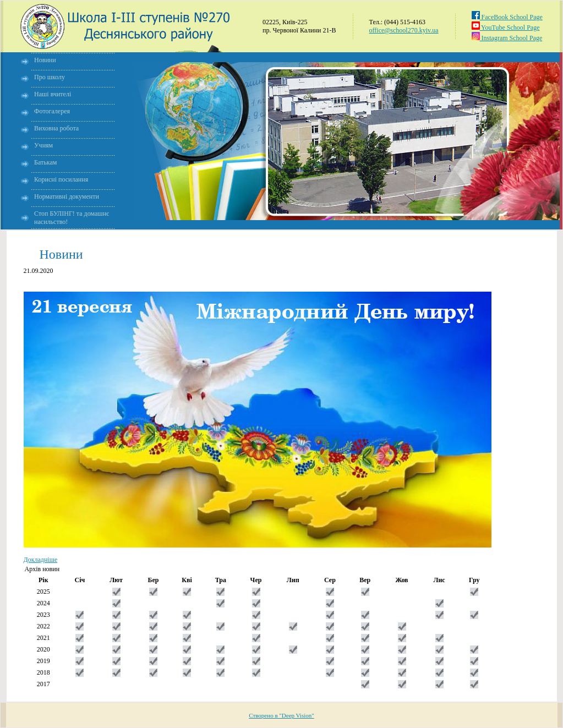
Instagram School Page (507, 38)
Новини (45, 60)
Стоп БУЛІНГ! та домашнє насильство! (72, 218)
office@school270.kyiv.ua (404, 30)
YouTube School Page (506, 28)
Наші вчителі (53, 94)
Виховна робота (56, 128)
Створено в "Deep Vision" (281, 715)
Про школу (50, 77)
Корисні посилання (61, 179)
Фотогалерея (52, 111)
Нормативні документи (67, 196)
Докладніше (41, 560)
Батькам (45, 162)
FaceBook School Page (507, 17)
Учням (43, 145)
